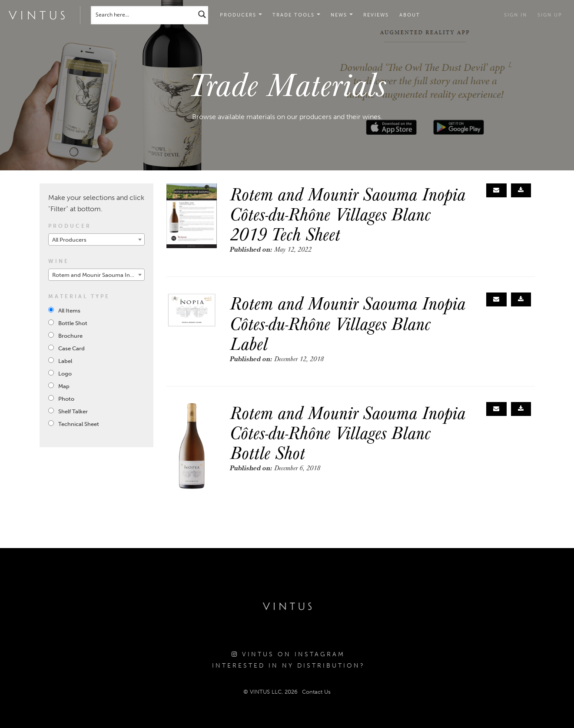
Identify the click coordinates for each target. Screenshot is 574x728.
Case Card (71, 348)
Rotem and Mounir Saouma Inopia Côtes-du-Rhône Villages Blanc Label (348, 323)
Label (65, 361)
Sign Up (550, 15)
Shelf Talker (73, 411)
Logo (65, 374)
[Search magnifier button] (202, 14)
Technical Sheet (79, 424)
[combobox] (97, 239)
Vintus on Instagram (288, 654)
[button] (296, 15)
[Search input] (144, 14)
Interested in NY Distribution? (289, 666)
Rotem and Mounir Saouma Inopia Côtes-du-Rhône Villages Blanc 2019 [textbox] (98, 275)
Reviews (376, 15)
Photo (66, 399)
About (410, 15)
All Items (69, 311)
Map (64, 386)
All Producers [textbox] (69, 240)
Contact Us (316, 692)
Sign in (516, 15)
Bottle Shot (73, 323)
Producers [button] (241, 15)
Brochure (70, 336)
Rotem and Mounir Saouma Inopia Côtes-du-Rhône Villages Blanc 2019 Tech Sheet (348, 214)
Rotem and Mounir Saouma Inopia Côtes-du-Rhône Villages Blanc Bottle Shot (348, 432)
